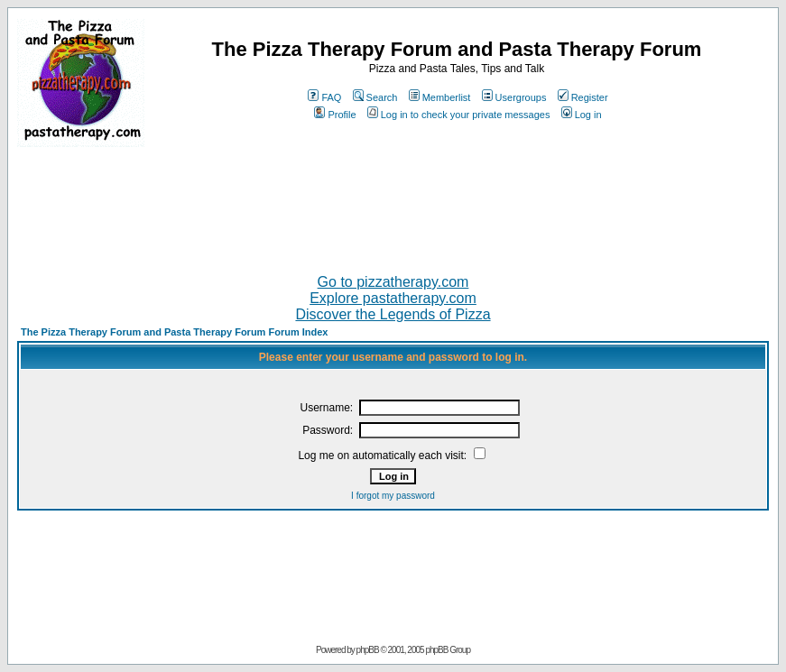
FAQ (324, 97)
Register (583, 97)
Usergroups (514, 97)
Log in (582, 115)
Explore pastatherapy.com (393, 298)
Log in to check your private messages (459, 115)
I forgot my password (393, 496)
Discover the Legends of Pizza (393, 314)
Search (375, 97)
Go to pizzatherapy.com (393, 282)
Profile (335, 115)
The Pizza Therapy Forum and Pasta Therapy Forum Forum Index (174, 332)
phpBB (368, 650)
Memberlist (440, 97)
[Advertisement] (393, 203)
